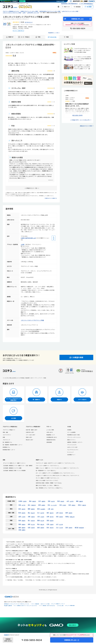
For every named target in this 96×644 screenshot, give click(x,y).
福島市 (81, 501)
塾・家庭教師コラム (7, 442)
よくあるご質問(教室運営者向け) (86, 4)
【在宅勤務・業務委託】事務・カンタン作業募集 (14, 470)
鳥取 (20, 524)
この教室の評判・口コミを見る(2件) (80, 120)
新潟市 (23, 513)
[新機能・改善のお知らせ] (58, 7)
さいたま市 (54, 505)
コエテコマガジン (7, 435)
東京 (70, 505)
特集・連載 (5, 432)
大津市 (23, 517)
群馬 (39, 505)
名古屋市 (43, 509)
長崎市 (42, 528)
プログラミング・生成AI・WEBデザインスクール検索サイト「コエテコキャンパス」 (55, 463)
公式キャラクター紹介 (72, 447)
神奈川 (80, 505)
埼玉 (49, 505)
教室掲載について (51, 435)
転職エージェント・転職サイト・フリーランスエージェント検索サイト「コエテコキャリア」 (58, 468)
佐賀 (29, 527)
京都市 (33, 517)
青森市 (34, 501)
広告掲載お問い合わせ (52, 437)
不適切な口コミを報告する (51, 198)
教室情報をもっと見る (54, 33)
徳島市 (23, 521)
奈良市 (61, 517)
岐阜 (20, 509)
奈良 (57, 517)
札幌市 (25, 501)
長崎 (38, 527)
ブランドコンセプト (72, 445)
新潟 (20, 513)
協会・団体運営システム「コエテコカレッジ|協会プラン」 (49, 488)
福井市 (52, 513)
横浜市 (84, 505)
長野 (67, 513)
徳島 (20, 520)
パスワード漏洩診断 (35, 604)
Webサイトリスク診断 (45, 604)
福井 (48, 513)
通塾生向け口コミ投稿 (86, 126)
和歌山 (67, 517)
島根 (29, 524)
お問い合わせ (50, 432)
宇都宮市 (33, 505)
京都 (29, 517)
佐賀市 (33, 528)
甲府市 (61, 513)
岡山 (38, 524)
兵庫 (48, 517)
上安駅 (23, 244)
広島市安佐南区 (29, 238)
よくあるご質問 (50, 430)
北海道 (20, 501)
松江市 (33, 524)
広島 (48, 524)
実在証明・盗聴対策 (8, 606)
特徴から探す (29, 437)
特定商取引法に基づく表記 (73, 435)
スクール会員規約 (71, 432)
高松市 (33, 521)
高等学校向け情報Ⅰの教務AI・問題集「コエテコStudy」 (49, 483)
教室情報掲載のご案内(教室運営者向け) (70, 4)
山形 (68, 501)
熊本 (48, 527)
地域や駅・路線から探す (32, 430)
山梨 (57, 513)
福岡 (20, 527)
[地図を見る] (54, 238)
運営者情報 (49, 442)
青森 (30, 501)
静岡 (29, 509)
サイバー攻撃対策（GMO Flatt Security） (47, 606)
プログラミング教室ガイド (9, 430)
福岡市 (23, 528)
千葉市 (64, 505)
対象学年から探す (30, 432)
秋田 (58, 501)
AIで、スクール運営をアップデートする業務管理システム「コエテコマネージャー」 (55, 473)
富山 (29, 513)
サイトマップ (70, 452)
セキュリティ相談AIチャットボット (58, 604)
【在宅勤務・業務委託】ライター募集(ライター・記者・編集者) (18, 466)
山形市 (72, 501)
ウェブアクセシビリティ (73, 450)
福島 (77, 501)
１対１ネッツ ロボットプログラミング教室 (32, 320)
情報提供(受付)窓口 (51, 440)
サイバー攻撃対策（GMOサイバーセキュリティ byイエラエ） (26, 606)
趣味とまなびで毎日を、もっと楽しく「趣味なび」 (48, 485)
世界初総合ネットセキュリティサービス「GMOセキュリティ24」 (17, 604)
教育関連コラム (6, 447)
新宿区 (74, 505)
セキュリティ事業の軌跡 (70, 605)
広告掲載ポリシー (71, 455)
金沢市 (42, 513)
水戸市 (23, 505)
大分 (57, 527)
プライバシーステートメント (74, 437)
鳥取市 (23, 524)
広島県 (23, 238)
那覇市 (23, 530)
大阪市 (42, 517)
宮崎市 (70, 528)
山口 (57, 524)
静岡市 (33, 509)
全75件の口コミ (29, 22)
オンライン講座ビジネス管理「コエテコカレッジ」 (48, 478)
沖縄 (20, 530)
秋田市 (62, 501)
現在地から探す (29, 440)
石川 (38, 513)
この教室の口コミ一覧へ (31, 188)
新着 (4, 437)
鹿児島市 (82, 528)
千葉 (60, 505)
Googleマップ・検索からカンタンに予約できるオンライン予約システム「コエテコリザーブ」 (58, 475)
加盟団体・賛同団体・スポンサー (75, 442)
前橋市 (43, 505)
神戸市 (52, 517)
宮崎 (67, 527)
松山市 (42, 521)
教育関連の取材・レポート (9, 450)
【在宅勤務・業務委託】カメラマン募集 (12, 468)
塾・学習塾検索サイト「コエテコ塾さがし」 (46, 470)
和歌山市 (72, 517)
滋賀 (20, 517)
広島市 (52, 524)
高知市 (52, 521)
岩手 (40, 501)
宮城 (49, 501)
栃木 (29, 505)
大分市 (61, 528)
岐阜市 (23, 509)
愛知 (38, 509)
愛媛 (38, 520)
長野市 (70, 513)
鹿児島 (77, 527)
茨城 (20, 505)
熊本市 (52, 528)
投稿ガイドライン (71, 440)
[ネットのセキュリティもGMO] (13, 1)
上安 (35, 238)
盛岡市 (43, 501)
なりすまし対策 (60, 606)
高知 (48, 520)
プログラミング (6, 440)
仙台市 (53, 501)
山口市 (61, 524)
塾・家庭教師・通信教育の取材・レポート (13, 445)
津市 (52, 509)
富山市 (33, 513)
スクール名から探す (31, 435)
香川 (29, 520)
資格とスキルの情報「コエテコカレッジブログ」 (47, 480)
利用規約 (69, 430)
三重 (49, 509)
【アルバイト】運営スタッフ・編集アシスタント (14, 463)
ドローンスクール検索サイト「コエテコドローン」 (48, 466)
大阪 (38, 517)
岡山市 (42, 524)
